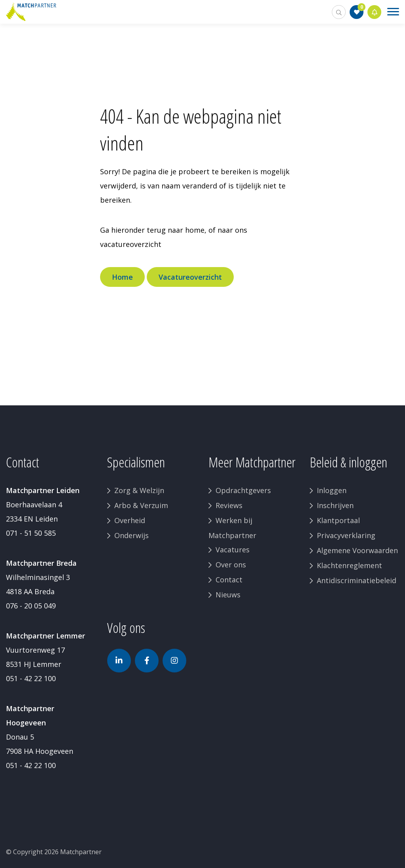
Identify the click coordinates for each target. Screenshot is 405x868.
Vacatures (233, 550)
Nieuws (228, 595)
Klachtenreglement (349, 565)
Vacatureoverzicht (190, 277)
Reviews (229, 505)
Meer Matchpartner (252, 462)
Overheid (130, 520)
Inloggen (332, 490)
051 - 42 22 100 (31, 678)
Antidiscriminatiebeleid (357, 580)
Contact (229, 580)
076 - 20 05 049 (31, 606)
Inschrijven (335, 505)
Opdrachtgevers (243, 490)
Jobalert (375, 12)
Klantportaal (338, 520)
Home (122, 277)
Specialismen (136, 462)
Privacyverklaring (346, 535)
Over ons (231, 565)
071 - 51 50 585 (31, 533)
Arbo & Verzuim (141, 505)
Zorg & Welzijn (139, 490)
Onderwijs (132, 535)
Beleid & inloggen (348, 462)
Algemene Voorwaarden (357, 550)
